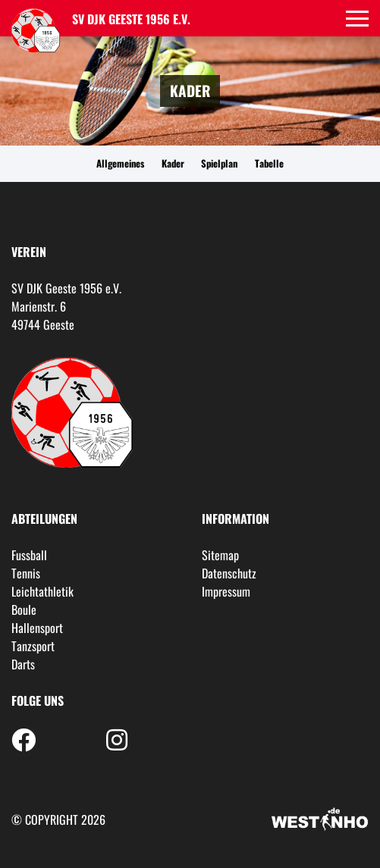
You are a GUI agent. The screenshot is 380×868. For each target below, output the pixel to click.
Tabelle (269, 163)
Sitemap (220, 555)
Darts (23, 664)
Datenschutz (229, 573)
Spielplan (219, 163)
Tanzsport (33, 646)
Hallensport (37, 628)
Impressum (226, 591)
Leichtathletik (42, 591)
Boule (24, 609)
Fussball (29, 555)
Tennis (26, 573)
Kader (173, 163)
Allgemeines (120, 163)
